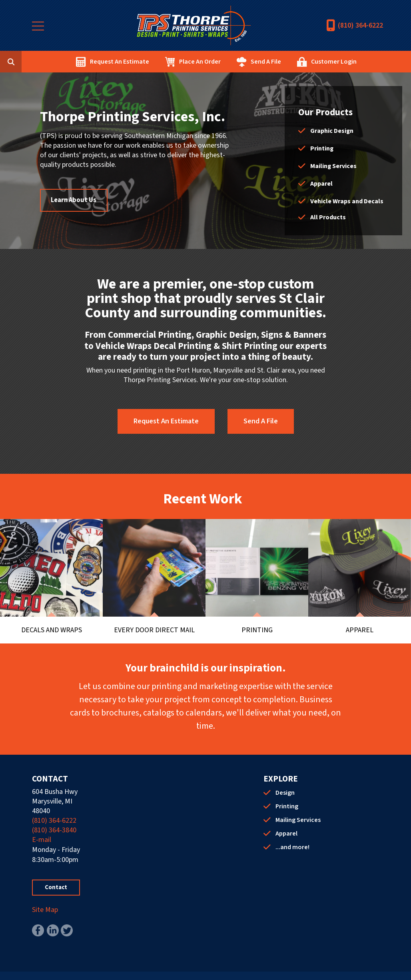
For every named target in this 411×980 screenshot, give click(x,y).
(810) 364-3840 (54, 815)
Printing (322, 148)
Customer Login (374, 62)
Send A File (306, 62)
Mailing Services (333, 166)
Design (285, 777)
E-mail (42, 824)
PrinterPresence (261, 968)
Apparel (321, 184)
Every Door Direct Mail (154, 613)
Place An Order (240, 62)
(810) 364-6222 (360, 25)
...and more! (292, 832)
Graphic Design (332, 131)
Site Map (45, 894)
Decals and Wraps (52, 613)
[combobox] (62, 62)
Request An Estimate (160, 62)
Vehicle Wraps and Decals (347, 201)
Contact (56, 872)
